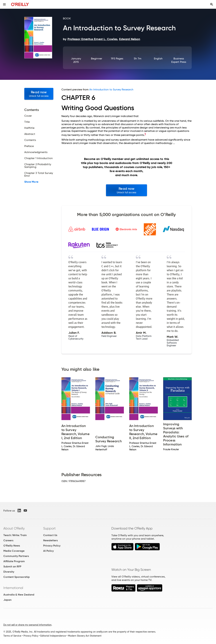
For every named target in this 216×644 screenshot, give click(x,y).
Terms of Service (12, 636)
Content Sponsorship (17, 577)
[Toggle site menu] (4, 4)
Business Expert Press (179, 60)
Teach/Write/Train (15, 535)
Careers (8, 540)
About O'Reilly (14, 528)
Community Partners (16, 556)
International (13, 588)
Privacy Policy (52, 546)
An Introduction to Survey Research (111, 89)
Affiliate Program (14, 561)
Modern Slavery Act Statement (85, 636)
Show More (31, 182)
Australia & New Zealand (19, 595)
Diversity (9, 572)
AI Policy (48, 551)
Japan (7, 600)
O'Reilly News (12, 546)
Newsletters (50, 540)
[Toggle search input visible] (212, 4)
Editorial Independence (53, 636)
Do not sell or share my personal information (27, 625)
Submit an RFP (12, 566)
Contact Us (50, 535)
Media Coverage (14, 551)
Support (49, 528)
